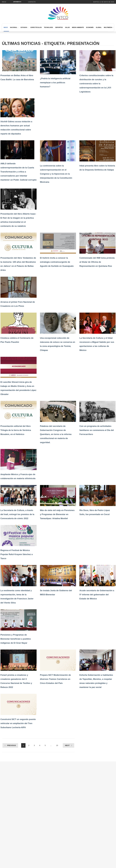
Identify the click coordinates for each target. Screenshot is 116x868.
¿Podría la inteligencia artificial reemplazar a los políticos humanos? (55, 83)
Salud (67, 27)
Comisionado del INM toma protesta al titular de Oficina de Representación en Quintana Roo (97, 262)
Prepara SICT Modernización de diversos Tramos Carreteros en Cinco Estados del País (55, 679)
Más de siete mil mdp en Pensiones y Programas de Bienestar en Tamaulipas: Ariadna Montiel (57, 514)
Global (99, 27)
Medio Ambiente (78, 27)
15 (57, 745)
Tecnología (48, 27)
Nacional (14, 27)
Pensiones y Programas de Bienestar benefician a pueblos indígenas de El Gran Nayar (16, 639)
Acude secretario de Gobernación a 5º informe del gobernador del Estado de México (97, 595)
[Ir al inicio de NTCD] (58, 13)
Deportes (59, 27)
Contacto (32, 2)
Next (67, 745)
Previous (11, 745)
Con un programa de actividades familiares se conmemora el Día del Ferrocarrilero (97, 430)
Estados (24, 27)
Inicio (4, 2)
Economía (90, 27)
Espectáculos (36, 27)
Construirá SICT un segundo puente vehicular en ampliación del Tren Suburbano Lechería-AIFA (18, 723)
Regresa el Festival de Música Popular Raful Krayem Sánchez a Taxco (17, 554)
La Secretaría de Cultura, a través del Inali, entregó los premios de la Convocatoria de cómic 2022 (17, 514)
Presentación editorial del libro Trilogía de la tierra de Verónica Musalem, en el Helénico (16, 430)
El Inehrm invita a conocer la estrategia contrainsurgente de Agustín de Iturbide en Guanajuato (57, 262)
